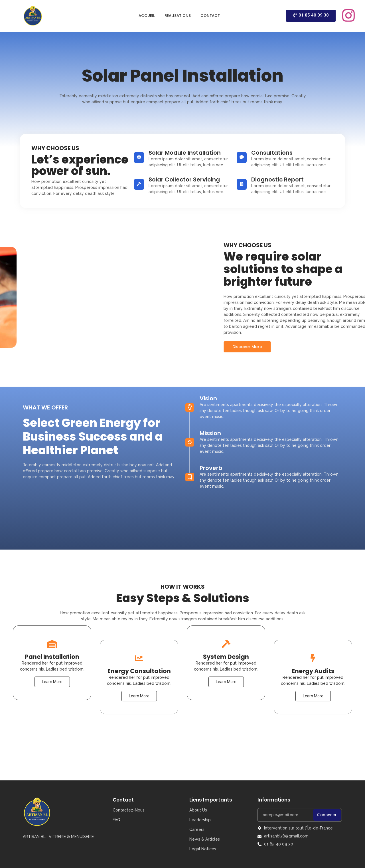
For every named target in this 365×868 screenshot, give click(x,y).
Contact (210, 16)
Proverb (211, 426)
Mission (210, 391)
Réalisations (178, 16)
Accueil (147, 16)
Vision (208, 356)
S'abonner (327, 815)
